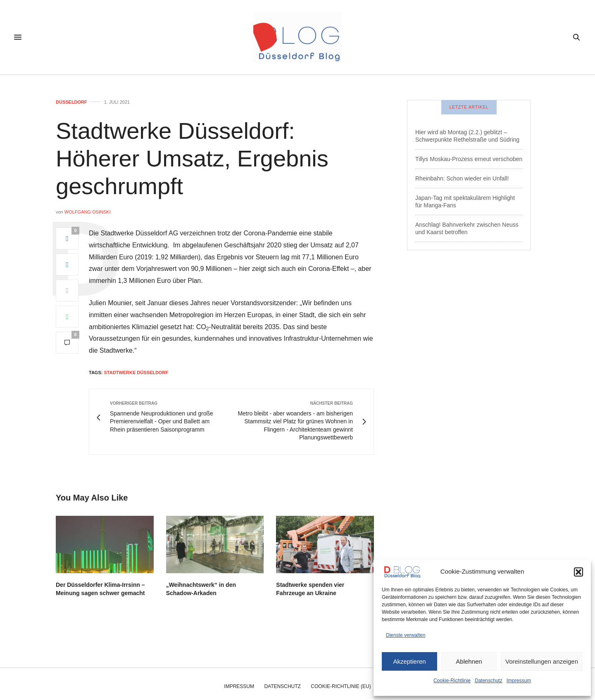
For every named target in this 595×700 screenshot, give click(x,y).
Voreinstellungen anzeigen (542, 661)
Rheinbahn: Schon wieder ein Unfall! (462, 178)
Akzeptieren (409, 661)
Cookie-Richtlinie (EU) (341, 686)
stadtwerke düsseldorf (136, 373)
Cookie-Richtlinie (452, 681)
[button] (578, 572)
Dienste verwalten (406, 635)
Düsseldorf (71, 102)
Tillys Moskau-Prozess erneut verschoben (469, 159)
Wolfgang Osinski (88, 212)
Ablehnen (469, 661)
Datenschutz (489, 681)
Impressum (519, 681)
